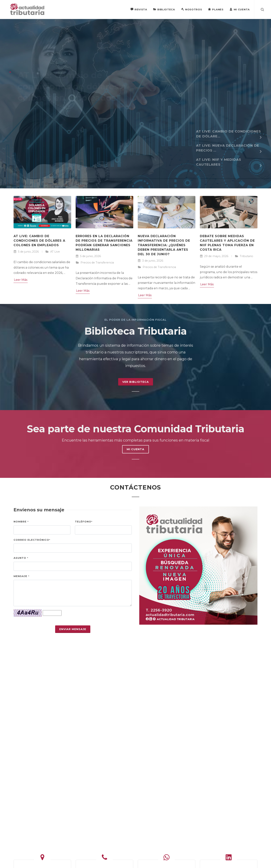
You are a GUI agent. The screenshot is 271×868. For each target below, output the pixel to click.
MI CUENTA (135, 449)
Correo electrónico (32, 540)
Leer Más (21, 280)
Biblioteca (164, 9)
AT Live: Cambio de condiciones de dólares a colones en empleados (39, 241)
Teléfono (84, 522)
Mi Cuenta (240, 9)
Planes (216, 9)
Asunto (21, 558)
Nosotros (192, 9)
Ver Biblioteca (136, 382)
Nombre (21, 522)
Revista (139, 9)
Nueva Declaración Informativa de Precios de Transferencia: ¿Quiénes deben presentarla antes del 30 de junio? (164, 245)
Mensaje (21, 576)
